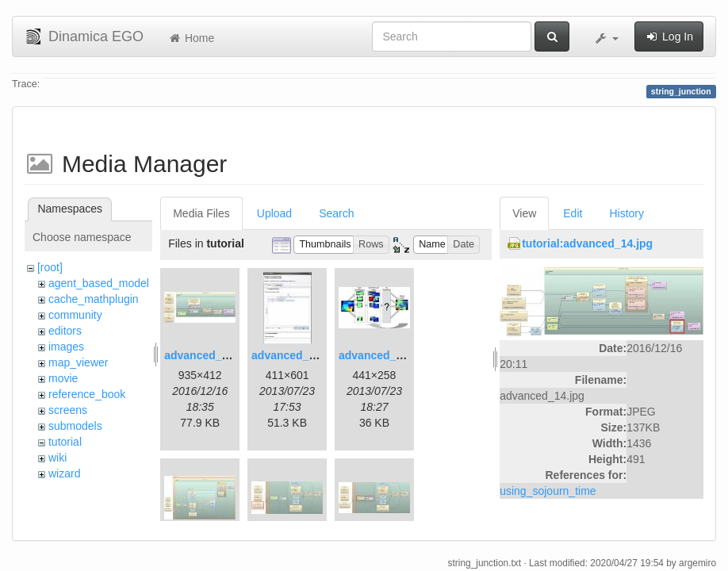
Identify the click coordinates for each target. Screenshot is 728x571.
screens (68, 410)
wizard (64, 473)
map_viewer (78, 362)
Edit (573, 213)
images (66, 347)
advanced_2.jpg (293, 355)
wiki (57, 458)
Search (336, 213)
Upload (274, 213)
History (626, 213)
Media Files (201, 213)
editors (65, 331)
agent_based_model (99, 283)
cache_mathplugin (94, 299)
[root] (50, 267)
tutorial (65, 442)
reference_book (87, 394)
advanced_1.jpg (206, 355)
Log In (669, 36)
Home (191, 38)
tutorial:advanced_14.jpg (587, 243)
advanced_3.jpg (380, 355)
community (75, 315)
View (524, 213)
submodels (75, 426)
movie (63, 378)
